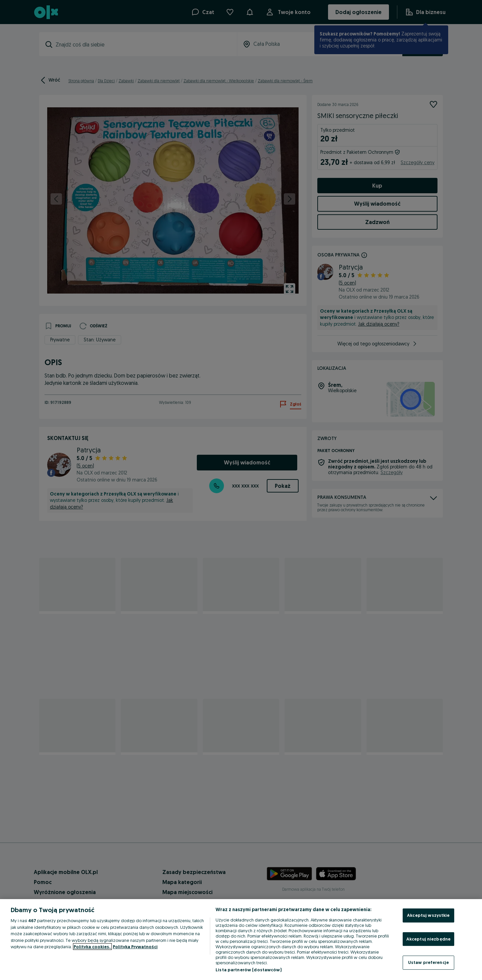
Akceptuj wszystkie (428, 915)
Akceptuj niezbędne (428, 939)
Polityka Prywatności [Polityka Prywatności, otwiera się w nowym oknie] (135, 947)
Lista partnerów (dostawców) (249, 970)
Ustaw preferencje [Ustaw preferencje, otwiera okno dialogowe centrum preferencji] (428, 962)
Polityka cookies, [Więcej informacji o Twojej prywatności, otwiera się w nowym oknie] (92, 947)
